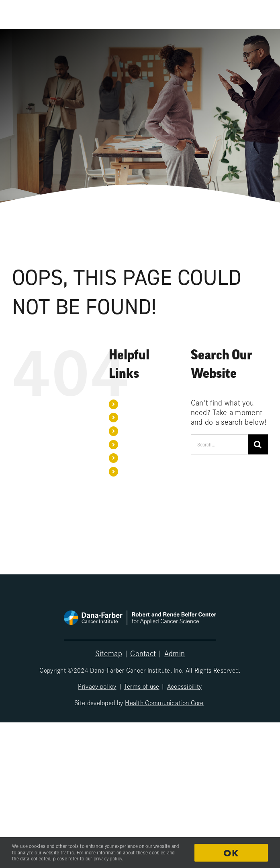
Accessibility (185, 686)
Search (130, 471)
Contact (131, 458)
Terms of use (142, 686)
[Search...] (219, 444)
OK (231, 853)
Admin (175, 653)
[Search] (258, 444)
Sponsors (133, 444)
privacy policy (108, 858)
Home (129, 404)
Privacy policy (97, 686)
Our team (133, 417)
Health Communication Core (164, 702)
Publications (136, 431)
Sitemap (109, 653)
